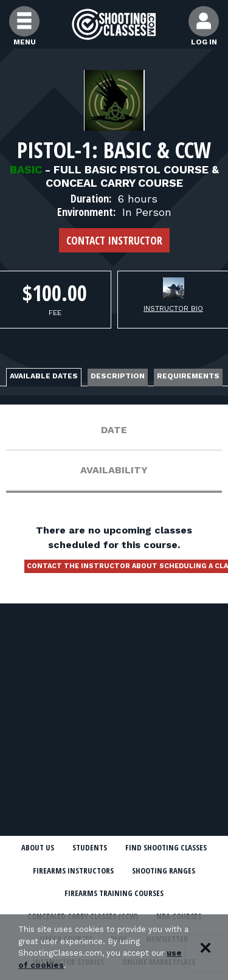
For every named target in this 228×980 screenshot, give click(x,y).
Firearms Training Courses (114, 893)
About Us (38, 847)
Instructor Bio (173, 308)
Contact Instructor (114, 240)
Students (90, 847)
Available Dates (44, 376)
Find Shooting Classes (166, 847)
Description (118, 376)
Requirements (188, 376)
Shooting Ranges (164, 871)
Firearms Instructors (73, 871)
